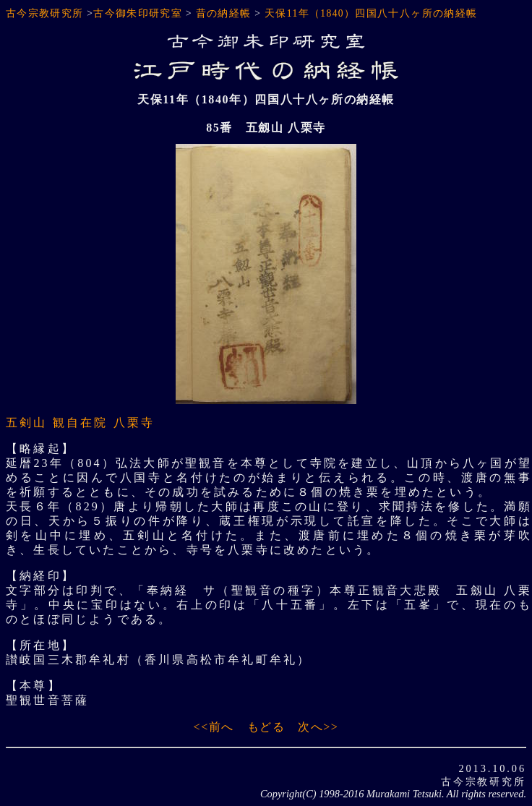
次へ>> (318, 727)
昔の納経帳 (224, 13)
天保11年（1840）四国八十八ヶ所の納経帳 (371, 13)
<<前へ (214, 727)
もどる (266, 727)
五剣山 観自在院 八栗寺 (80, 423)
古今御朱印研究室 (138, 13)
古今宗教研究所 (45, 13)
